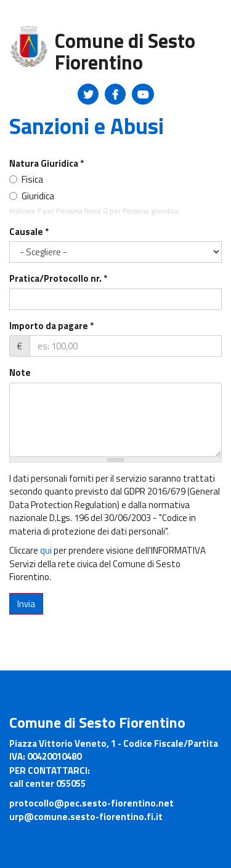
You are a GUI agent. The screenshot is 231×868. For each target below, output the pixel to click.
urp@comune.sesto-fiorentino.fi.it (86, 817)
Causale (29, 232)
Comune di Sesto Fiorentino (125, 51)
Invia (26, 604)
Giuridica (32, 196)
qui (46, 550)
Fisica (26, 179)
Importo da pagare (51, 326)
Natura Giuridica (47, 163)
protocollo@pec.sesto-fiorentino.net (91, 803)
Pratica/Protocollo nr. (58, 278)
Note (20, 372)
